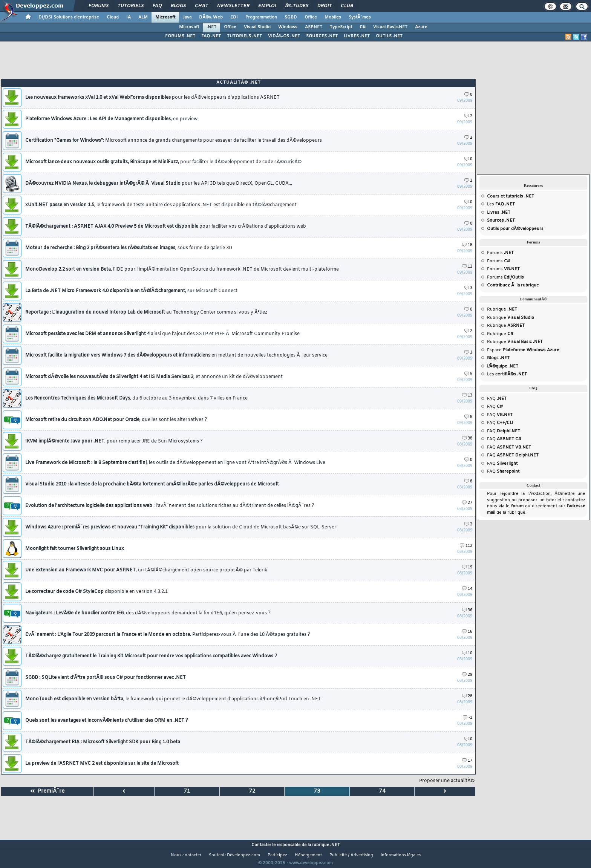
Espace (523, 350)
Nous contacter (186, 855)
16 (467, 632)
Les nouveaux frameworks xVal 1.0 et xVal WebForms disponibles (152, 98)
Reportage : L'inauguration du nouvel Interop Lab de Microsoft (146, 312)
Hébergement (308, 855)
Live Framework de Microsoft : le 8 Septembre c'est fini (175, 463)
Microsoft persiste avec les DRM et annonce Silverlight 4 (162, 334)
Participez (277, 855)
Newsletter (233, 6)
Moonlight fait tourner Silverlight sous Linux (75, 549)
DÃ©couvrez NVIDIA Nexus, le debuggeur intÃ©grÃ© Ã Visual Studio (159, 184)
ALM (143, 17)
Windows (288, 27)
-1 (468, 718)
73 (317, 791)
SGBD (291, 17)
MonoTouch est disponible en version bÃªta (173, 699)
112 (466, 546)
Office (311, 17)
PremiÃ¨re (47, 791)
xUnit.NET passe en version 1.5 (161, 205)
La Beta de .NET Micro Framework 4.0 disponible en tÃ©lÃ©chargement (131, 291)
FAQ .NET (211, 36)
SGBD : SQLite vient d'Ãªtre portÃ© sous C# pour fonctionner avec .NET (106, 678)
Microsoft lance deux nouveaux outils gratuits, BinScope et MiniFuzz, (163, 162)
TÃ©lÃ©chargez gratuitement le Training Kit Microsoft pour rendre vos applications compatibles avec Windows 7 (151, 656)
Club (347, 6)
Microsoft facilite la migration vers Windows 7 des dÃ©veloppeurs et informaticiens (176, 355)
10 (467, 653)
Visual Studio (257, 27)
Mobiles (333, 17)
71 (187, 791)
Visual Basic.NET (390, 27)
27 (467, 503)
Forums (99, 6)
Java (187, 17)
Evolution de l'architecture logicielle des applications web (170, 506)
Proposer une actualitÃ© (447, 781)
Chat (201, 6)
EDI (234, 17)
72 (252, 791)
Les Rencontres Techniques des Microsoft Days (136, 398)
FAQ (157, 6)
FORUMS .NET (180, 36)
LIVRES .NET (357, 36)
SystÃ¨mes (360, 17)
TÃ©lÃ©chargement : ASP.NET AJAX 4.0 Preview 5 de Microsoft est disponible (166, 227)
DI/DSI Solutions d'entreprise (69, 17)
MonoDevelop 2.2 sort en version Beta (182, 269)
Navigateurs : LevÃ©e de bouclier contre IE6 (148, 613)
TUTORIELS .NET (244, 36)
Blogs (178, 6)
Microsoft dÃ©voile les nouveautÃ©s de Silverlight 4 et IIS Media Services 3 (154, 377)
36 (467, 610)
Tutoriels (131, 6)
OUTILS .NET (389, 36)
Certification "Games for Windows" (174, 141)
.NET (211, 27)
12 (467, 267)
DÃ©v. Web (211, 17)
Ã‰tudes (297, 6)
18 (467, 245)
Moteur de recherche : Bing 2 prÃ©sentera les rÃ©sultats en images (129, 248)
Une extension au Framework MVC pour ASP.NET (146, 570)
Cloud (113, 17)
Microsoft (165, 17)
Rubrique (502, 309)
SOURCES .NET (322, 36)
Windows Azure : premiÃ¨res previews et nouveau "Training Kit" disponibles (181, 527)
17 (467, 761)
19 (467, 567)
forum (517, 506)
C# (363, 27)
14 (467, 589)
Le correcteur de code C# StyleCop (96, 592)
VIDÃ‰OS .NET (284, 36)
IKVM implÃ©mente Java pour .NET (114, 441)
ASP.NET (314, 27)
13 (467, 396)
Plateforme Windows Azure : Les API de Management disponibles (111, 119)
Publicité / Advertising (351, 855)
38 (467, 439)
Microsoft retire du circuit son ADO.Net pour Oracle (116, 420)
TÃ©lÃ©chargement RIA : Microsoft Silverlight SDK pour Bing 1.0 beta (103, 742)
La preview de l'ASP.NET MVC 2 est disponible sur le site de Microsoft (102, 764)
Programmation (261, 17)
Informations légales (401, 855)
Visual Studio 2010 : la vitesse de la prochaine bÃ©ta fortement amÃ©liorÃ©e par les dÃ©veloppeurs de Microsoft (152, 484)
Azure (421, 27)
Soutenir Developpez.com (234, 855)
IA (129, 17)
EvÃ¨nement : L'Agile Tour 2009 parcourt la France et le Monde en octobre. (168, 635)
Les (501, 204)
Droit (325, 6)
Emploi (267, 6)
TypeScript (341, 27)
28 (467, 696)
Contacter (261, 845)
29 (467, 675)
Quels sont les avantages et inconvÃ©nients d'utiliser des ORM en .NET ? (107, 721)
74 (382, 791)
